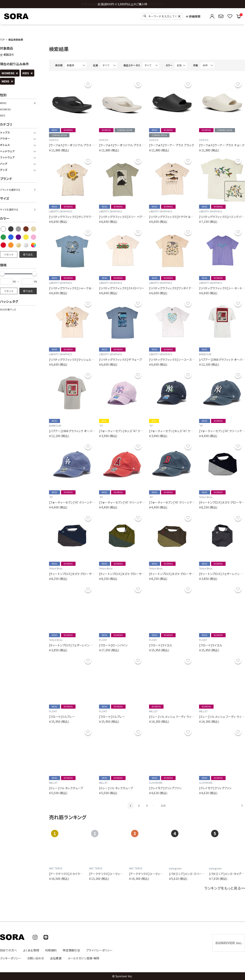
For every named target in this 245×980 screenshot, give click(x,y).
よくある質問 (31, 950)
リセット (9, 254)
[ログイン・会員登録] (212, 16)
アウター (5, 139)
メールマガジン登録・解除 (84, 958)
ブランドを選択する (10, 190)
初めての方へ (8, 950)
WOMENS (8, 73)
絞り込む (28, 254)
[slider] (35, 274)
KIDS (26, 73)
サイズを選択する (9, 210)
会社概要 (56, 958)
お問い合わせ (36, 958)
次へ (242, 806)
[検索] (145, 16)
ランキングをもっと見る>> (225, 888)
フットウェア (7, 157)
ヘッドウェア (7, 151)
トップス (5, 132)
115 (163, 805)
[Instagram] (35, 937)
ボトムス (5, 145)
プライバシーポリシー (99, 950)
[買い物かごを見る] (239, 16)
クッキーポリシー (11, 958)
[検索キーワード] (162, 16)
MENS (6, 81)
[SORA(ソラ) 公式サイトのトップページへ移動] (16, 16)
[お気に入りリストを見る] (230, 16)
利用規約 (51, 950)
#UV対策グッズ (8, 310)
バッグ (4, 164)
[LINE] (46, 937)
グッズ (4, 170)
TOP (2, 39)
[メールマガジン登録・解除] (221, 16)
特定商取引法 (71, 950)
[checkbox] (3, 229)
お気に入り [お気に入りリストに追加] (88, 84)
